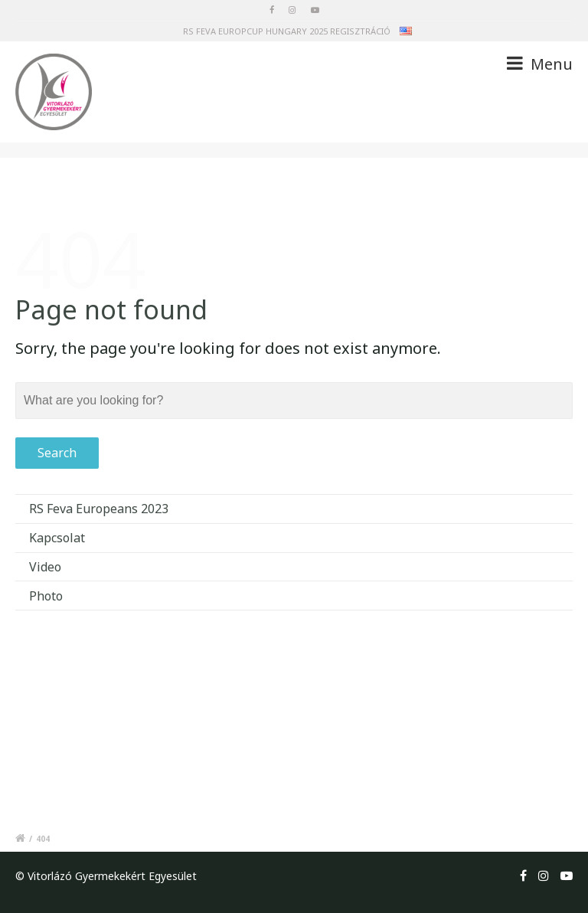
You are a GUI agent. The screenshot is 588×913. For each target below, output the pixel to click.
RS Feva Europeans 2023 (99, 509)
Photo (46, 596)
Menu (540, 64)
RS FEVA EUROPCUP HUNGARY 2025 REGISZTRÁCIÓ (287, 31)
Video (45, 567)
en (406, 33)
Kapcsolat (57, 538)
